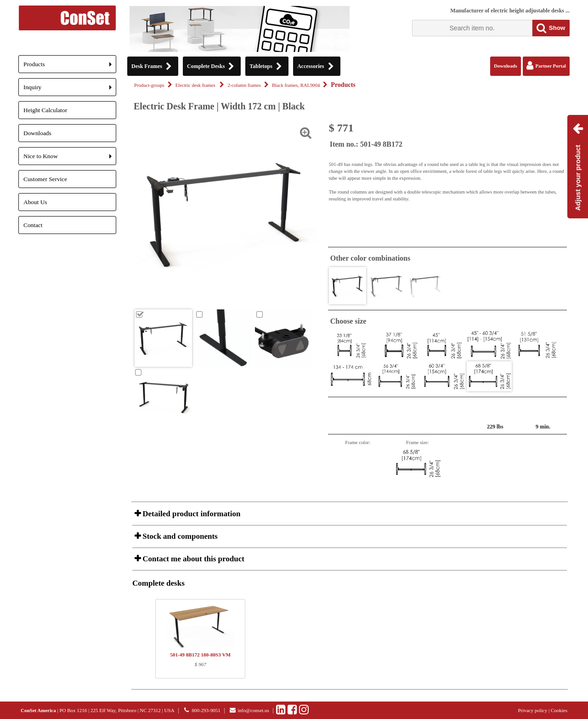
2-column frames (244, 85)
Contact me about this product (192, 559)
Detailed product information (190, 514)
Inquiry (70, 90)
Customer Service (45, 179)
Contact (33, 225)
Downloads (37, 133)
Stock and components (179, 536)
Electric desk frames (196, 85)
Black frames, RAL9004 (296, 85)
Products (70, 67)
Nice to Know (70, 159)
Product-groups (149, 85)
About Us (35, 202)
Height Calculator (45, 110)
